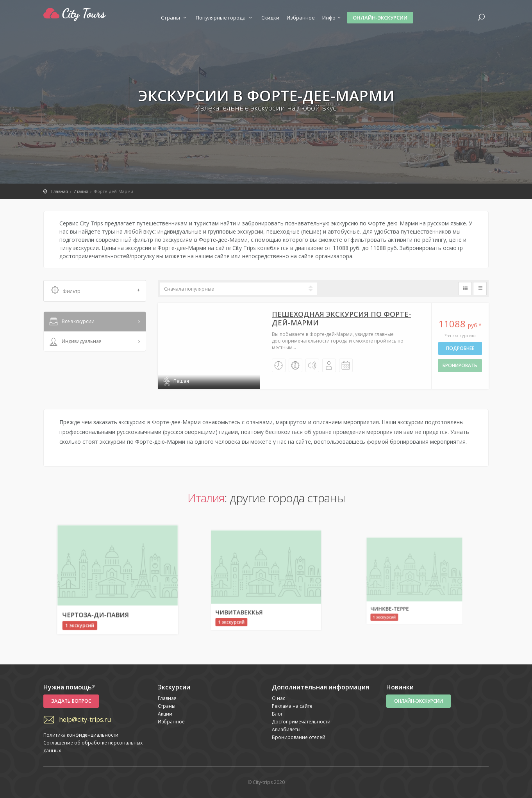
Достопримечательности (301, 722)
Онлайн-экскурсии (380, 18)
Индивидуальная (75, 342)
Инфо (332, 18)
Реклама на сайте (292, 706)
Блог (277, 714)
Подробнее (460, 348)
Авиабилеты (286, 729)
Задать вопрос (71, 701)
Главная (167, 698)
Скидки (270, 18)
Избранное (301, 18)
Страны (175, 18)
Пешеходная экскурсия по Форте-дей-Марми (342, 318)
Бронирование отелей (299, 737)
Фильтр (96, 291)
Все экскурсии (71, 322)
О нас (278, 698)
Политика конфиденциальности (81, 735)
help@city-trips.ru (85, 719)
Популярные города (225, 18)
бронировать (460, 365)
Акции (165, 714)
